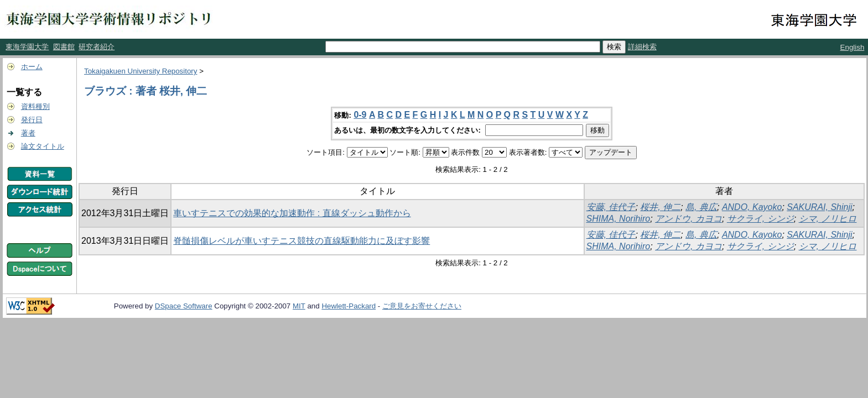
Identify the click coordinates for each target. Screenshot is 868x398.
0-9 (360, 115)
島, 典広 (701, 207)
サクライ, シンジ (760, 219)
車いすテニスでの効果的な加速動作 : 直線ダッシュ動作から (292, 213)
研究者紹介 (97, 47)
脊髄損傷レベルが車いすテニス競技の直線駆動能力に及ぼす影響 (302, 241)
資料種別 (35, 106)
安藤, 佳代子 (611, 207)
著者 (28, 133)
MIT (299, 306)
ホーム (32, 67)
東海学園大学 (27, 47)
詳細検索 (642, 47)
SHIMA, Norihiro (618, 219)
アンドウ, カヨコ (688, 219)
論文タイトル (43, 146)
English (853, 47)
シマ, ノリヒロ (828, 219)
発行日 (32, 120)
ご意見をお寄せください (422, 306)
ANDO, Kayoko (752, 207)
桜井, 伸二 (660, 207)
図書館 (64, 47)
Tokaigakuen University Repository (141, 71)
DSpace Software (184, 306)
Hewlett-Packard (349, 306)
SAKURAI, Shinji (819, 207)
